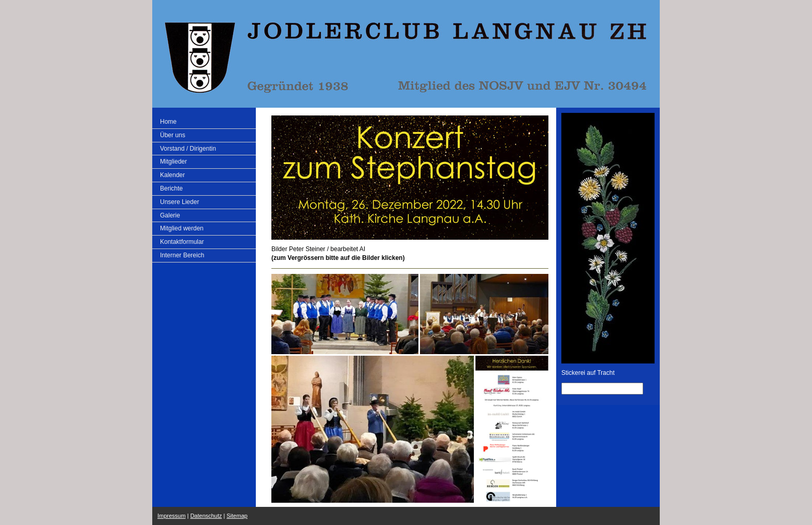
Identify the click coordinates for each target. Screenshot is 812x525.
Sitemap (237, 516)
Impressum (171, 516)
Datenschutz (206, 516)
